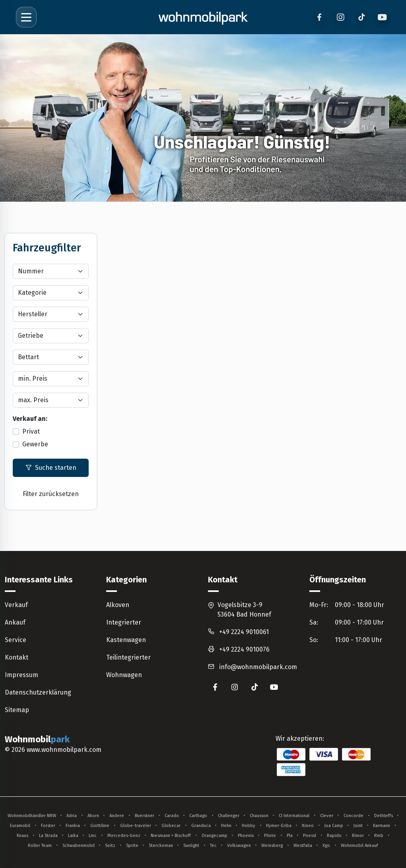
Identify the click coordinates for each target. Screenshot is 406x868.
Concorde (354, 816)
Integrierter (124, 622)
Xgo (326, 846)
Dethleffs (384, 816)
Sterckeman (161, 846)
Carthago (198, 816)
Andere (117, 816)
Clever (327, 816)
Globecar (171, 826)
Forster (48, 826)
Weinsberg (272, 846)
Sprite (132, 846)
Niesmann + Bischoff (171, 836)
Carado (172, 816)
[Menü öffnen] (26, 17)
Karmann (382, 826)
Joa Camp (334, 826)
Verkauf (16, 605)
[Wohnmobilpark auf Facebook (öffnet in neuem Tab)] (215, 687)
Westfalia (303, 846)
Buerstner (145, 816)
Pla (290, 836)
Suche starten (51, 468)
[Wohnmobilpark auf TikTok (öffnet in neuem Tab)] (254, 687)
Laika (73, 836)
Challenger (229, 816)
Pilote (270, 836)
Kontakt (17, 657)
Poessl (310, 836)
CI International (294, 816)
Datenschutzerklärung (38, 692)
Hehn (226, 826)
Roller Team (40, 846)
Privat (31, 431)
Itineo (308, 826)
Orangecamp (215, 836)
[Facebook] (319, 17)
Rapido (334, 836)
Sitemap (17, 710)
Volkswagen (239, 846)
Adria (72, 816)
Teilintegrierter (128, 657)
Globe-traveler (136, 826)
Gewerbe (35, 444)
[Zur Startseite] (203, 17)
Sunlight (191, 846)
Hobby (249, 826)
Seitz (110, 846)
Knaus (22, 836)
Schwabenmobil (79, 846)
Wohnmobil (39, 740)
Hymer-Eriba (279, 826)
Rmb (379, 836)
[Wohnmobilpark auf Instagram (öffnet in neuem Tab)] (235, 687)
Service (16, 640)
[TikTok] (361, 17)
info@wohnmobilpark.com (258, 667)
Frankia (73, 826)
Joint (358, 826)
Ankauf (15, 622)
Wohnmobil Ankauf (359, 846)
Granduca (201, 826)
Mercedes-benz (124, 836)
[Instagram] (340, 17)
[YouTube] (382, 17)
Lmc (93, 836)
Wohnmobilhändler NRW (32, 816)
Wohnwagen (124, 675)
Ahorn (93, 816)
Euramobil (20, 826)
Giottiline (100, 826)
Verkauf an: (30, 419)
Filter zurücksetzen (51, 494)
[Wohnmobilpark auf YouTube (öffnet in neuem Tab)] (274, 687)
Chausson (259, 816)
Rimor (358, 836)
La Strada (48, 836)
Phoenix (246, 836)
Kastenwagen (126, 640)
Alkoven (118, 605)
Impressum (21, 675)
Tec (213, 846)
